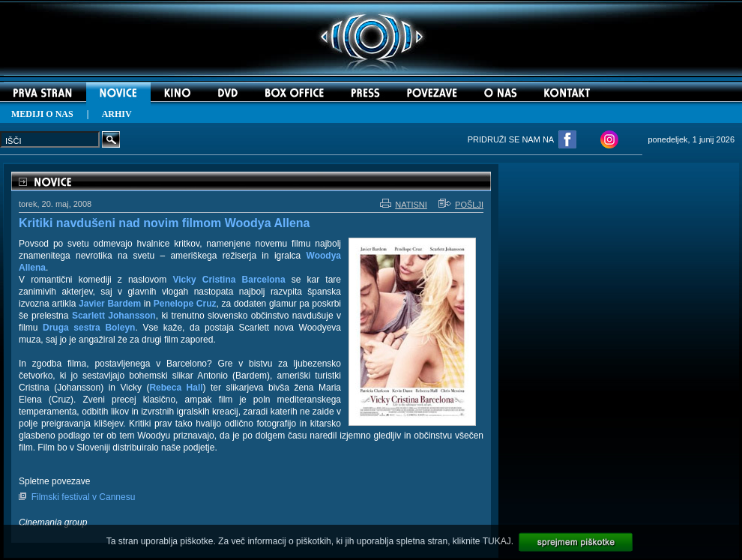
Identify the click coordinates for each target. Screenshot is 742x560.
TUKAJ (497, 541)
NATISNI (404, 205)
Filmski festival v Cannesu (84, 497)
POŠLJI (461, 205)
